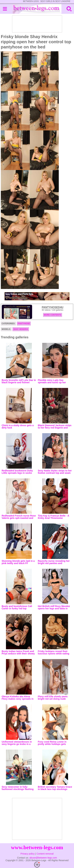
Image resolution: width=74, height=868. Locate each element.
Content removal (45, 854)
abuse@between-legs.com (43, 858)
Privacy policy (28, 854)
